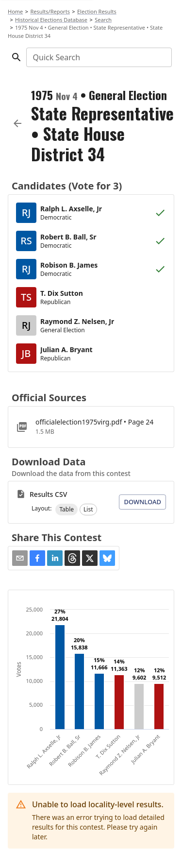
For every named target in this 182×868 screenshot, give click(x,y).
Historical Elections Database (51, 20)
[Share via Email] (20, 558)
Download (142, 502)
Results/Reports (50, 11)
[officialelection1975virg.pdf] (91, 427)
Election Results (97, 11)
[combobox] (98, 57)
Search (103, 20)
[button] (66, 510)
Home (15, 11)
